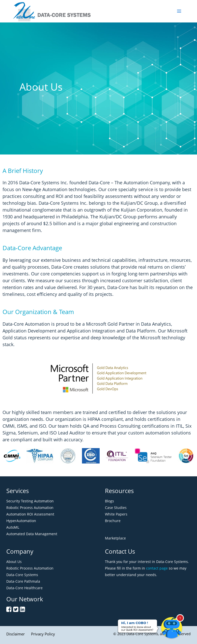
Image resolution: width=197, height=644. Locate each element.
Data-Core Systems (22, 575)
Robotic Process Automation (30, 508)
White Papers (116, 514)
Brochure (113, 521)
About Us (14, 562)
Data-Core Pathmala (23, 581)
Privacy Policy (43, 634)
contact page (157, 568)
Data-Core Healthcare (24, 588)
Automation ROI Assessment (30, 514)
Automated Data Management (32, 534)
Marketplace (115, 538)
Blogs (109, 501)
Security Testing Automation (30, 501)
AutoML (13, 527)
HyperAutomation (21, 521)
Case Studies (116, 508)
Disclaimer (16, 634)
